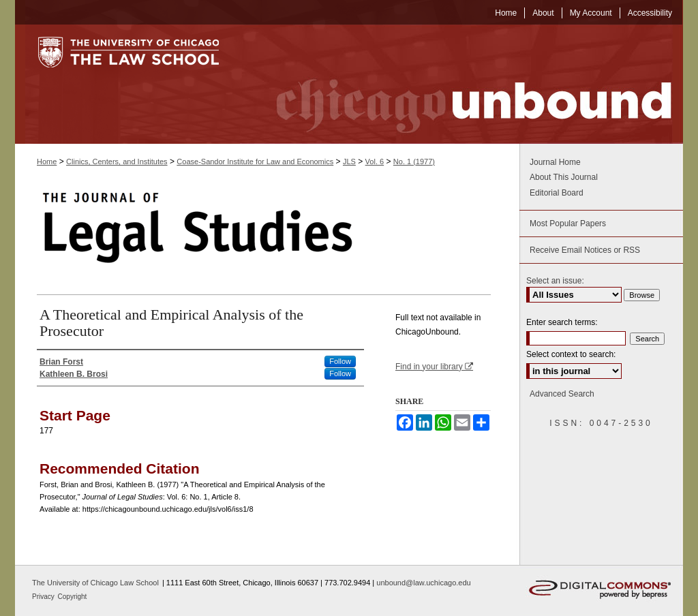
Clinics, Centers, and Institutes (117, 161)
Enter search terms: (562, 322)
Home (47, 161)
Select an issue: (555, 281)
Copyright (73, 597)
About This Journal (564, 177)
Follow (340, 361)
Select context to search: (571, 354)
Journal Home (555, 162)
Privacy (44, 597)
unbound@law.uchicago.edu (423, 583)
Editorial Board (557, 193)
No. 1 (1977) (414, 161)
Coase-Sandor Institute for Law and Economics (255, 161)
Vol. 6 (375, 161)
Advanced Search (562, 394)
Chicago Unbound (461, 84)
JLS (349, 161)
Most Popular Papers (568, 224)
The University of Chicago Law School (95, 583)
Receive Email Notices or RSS (585, 250)
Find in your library (434, 367)
